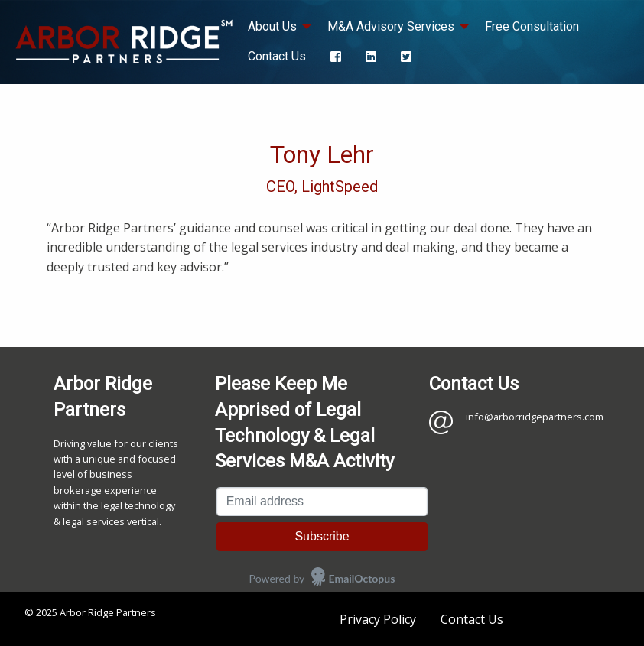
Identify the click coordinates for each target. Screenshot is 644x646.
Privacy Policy (378, 619)
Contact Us (472, 619)
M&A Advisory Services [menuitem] (391, 26)
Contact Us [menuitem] (277, 56)
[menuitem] (336, 56)
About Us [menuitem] (272, 26)
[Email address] (322, 502)
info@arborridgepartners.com (535, 417)
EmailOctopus (362, 578)
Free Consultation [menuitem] (532, 26)
